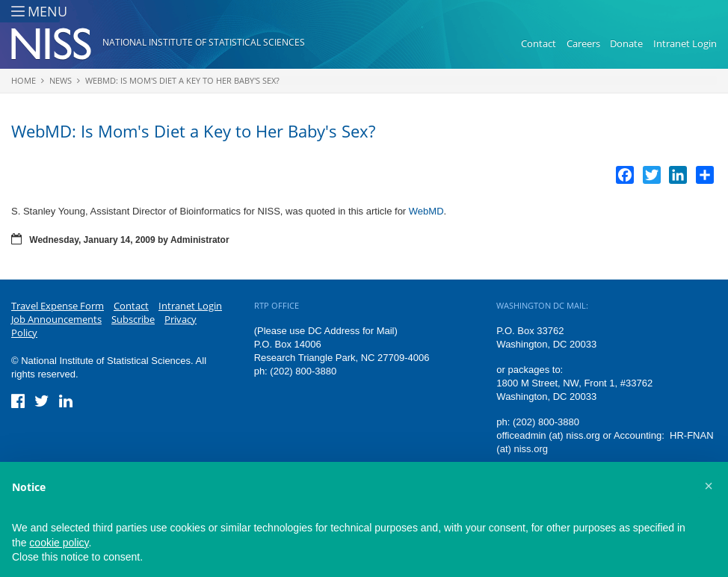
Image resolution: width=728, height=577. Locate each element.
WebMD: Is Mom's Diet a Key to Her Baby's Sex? (182, 80)
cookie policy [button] (59, 543)
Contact (539, 43)
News (61, 80)
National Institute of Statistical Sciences (204, 42)
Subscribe (133, 319)
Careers (583, 43)
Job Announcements (56, 319)
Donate (626, 43)
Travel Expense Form (58, 306)
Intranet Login (685, 43)
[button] (709, 486)
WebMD (426, 211)
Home (24, 80)
